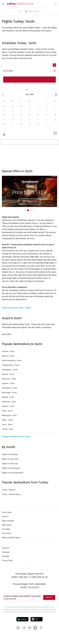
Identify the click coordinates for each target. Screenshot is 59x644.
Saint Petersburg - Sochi (12, 361)
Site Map (5, 556)
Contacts (6, 548)
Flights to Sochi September (13, 473)
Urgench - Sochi (8, 383)
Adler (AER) (7, 334)
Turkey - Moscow (9, 490)
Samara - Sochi (8, 351)
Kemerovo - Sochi (9, 379)
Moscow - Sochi (8, 356)
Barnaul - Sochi (8, 374)
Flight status (7, 525)
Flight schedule (8, 521)
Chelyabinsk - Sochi (10, 370)
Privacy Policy (7, 561)
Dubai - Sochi (7, 411)
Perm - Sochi (7, 425)
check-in (5, 517)
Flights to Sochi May (10, 454)
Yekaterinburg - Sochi (11, 365)
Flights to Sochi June (10, 459)
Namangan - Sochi (9, 393)
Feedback (6, 552)
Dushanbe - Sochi (9, 402)
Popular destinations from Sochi (16, 437)
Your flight (6, 529)
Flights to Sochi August (11, 468)
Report (49, 597)
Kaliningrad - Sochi (9, 415)
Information (7, 533)
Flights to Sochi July (10, 464)
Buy (29, 201)
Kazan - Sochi (7, 420)
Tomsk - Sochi (8, 429)
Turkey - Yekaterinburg (11, 494)
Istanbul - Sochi (8, 406)
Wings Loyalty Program (11, 538)
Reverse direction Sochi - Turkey (16, 308)
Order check (7, 512)
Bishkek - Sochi (8, 397)
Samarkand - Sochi (10, 388)
